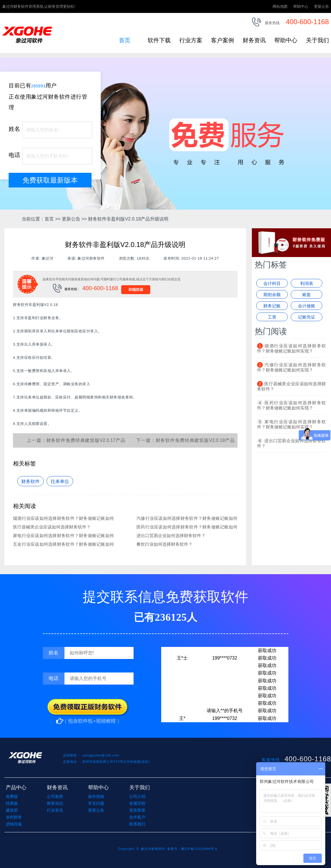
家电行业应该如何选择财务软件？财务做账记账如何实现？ (291, 424)
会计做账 (307, 306)
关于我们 (317, 40)
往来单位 (60, 481)
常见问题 (96, 803)
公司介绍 (137, 796)
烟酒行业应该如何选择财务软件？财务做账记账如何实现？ (291, 348)
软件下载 (159, 40)
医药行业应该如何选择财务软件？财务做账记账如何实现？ (291, 405)
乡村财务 (14, 817)
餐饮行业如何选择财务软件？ (164, 544)
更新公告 (322, 6)
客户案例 (222, 40)
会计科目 (272, 283)
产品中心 (16, 787)
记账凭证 (307, 317)
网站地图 (280, 6)
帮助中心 (301, 6)
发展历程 (137, 803)
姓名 (14, 129)
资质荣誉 (137, 810)
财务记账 (272, 306)
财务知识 (55, 803)
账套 (307, 295)
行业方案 (191, 40)
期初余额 (272, 295)
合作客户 (137, 817)
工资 (272, 317)
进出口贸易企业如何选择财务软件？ (171, 535)
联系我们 (137, 824)
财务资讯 (254, 40)
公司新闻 (55, 796)
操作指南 (96, 796)
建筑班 (12, 810)
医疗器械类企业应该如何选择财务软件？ (52, 527)
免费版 (12, 796)
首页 (125, 40)
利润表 (307, 283)
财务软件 (31, 481)
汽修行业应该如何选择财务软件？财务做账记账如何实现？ (291, 367)
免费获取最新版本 (50, 180)
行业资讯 (55, 810)
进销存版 (14, 824)
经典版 (12, 803)
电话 (14, 155)
